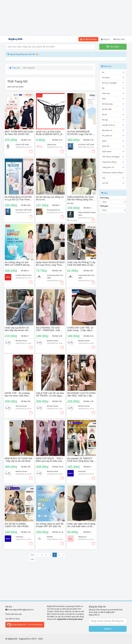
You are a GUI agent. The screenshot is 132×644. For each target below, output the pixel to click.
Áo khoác (113, 78)
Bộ (113, 88)
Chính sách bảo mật (13, 614)
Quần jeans (113, 151)
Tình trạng (104, 198)
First (32, 555)
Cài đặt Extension (88, 39)
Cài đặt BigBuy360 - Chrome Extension (25, 625)
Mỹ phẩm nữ (113, 130)
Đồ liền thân (113, 109)
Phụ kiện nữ (113, 136)
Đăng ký (105, 39)
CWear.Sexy (52, 145)
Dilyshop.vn (82, 537)
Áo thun (70, 203)
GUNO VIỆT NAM (22, 145)
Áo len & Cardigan (113, 83)
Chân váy (113, 93)
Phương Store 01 (53, 210)
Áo (113, 72)
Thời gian (104, 206)
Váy (113, 178)
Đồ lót (113, 115)
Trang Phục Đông (113, 162)
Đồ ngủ (113, 120)
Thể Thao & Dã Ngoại (113, 157)
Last (32, 559)
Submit (108, 629)
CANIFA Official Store (24, 275)
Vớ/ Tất (113, 183)
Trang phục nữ (113, 167)
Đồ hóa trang (113, 104)
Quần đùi (113, 146)
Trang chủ (15, 68)
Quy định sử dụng (12, 619)
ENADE (50, 537)
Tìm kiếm (113, 47)
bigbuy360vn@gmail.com (23, 610)
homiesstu (82, 471)
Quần (113, 141)
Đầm (113, 99)
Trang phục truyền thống (113, 173)
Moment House (21, 341)
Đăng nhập (119, 39)
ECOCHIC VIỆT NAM (86, 145)
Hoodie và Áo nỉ (113, 125)
